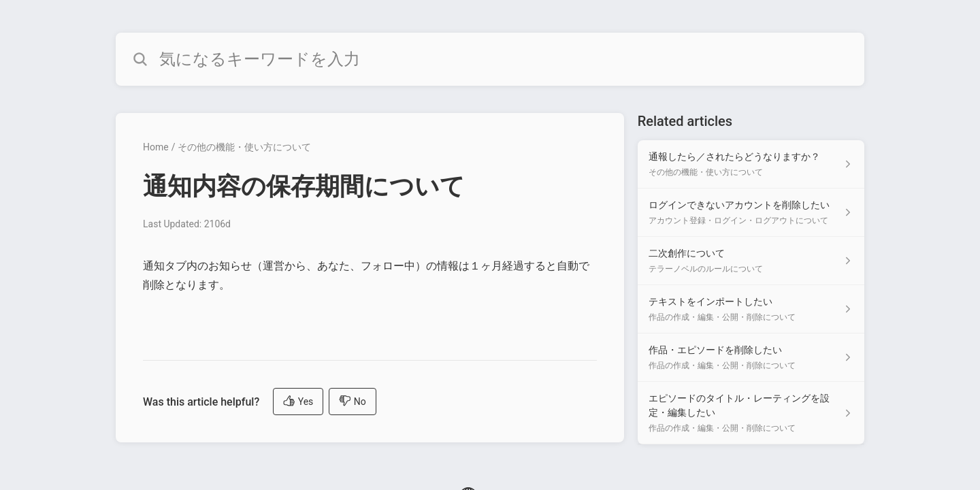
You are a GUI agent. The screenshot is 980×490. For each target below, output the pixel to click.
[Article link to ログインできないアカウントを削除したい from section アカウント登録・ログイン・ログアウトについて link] (751, 213)
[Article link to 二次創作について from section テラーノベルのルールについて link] (751, 261)
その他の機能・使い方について (244, 147)
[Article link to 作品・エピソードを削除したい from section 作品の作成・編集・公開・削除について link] (751, 358)
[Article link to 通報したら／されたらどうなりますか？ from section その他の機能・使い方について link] (751, 164)
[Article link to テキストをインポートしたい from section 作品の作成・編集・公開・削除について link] (751, 309)
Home (156, 147)
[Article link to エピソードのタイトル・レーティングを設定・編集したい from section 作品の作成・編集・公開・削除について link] (751, 413)
